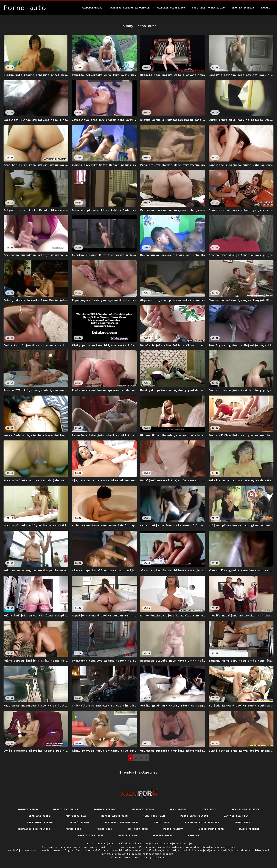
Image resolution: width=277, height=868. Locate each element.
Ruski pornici (249, 829)
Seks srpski (178, 809)
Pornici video (28, 809)
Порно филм (242, 822)
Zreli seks (162, 822)
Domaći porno (80, 822)
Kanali (266, 8)
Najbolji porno (143, 809)
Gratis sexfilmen (90, 835)
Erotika (194, 835)
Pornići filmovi (105, 809)
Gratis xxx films (66, 809)
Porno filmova (173, 829)
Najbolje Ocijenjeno (171, 8)
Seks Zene (209, 809)
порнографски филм (115, 816)
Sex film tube (138, 829)
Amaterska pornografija (121, 822)
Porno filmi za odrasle (202, 822)
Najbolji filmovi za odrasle (130, 8)
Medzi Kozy (104, 829)
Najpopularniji (92, 8)
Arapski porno (163, 835)
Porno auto (123, 857)
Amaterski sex (76, 816)
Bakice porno (128, 835)
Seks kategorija (243, 8)
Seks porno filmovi (246, 809)
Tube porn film (154, 816)
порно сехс (73, 829)
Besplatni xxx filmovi (34, 829)
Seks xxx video (39, 816)
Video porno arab (211, 829)
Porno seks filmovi (194, 816)
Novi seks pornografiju (208, 8)
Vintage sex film (236, 816)
